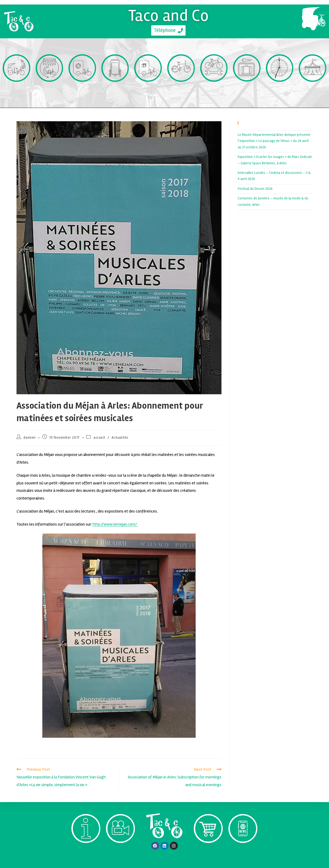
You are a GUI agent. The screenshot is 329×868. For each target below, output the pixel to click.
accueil (99, 437)
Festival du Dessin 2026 (255, 189)
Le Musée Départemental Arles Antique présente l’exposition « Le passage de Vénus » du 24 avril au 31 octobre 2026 (274, 141)
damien (30, 437)
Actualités (120, 437)
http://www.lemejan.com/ (115, 524)
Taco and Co (169, 15)
